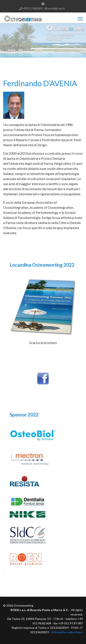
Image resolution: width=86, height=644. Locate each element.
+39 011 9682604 (32, 9)
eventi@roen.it (56, 9)
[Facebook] (43, 4)
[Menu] (80, 19)
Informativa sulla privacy (67, 632)
